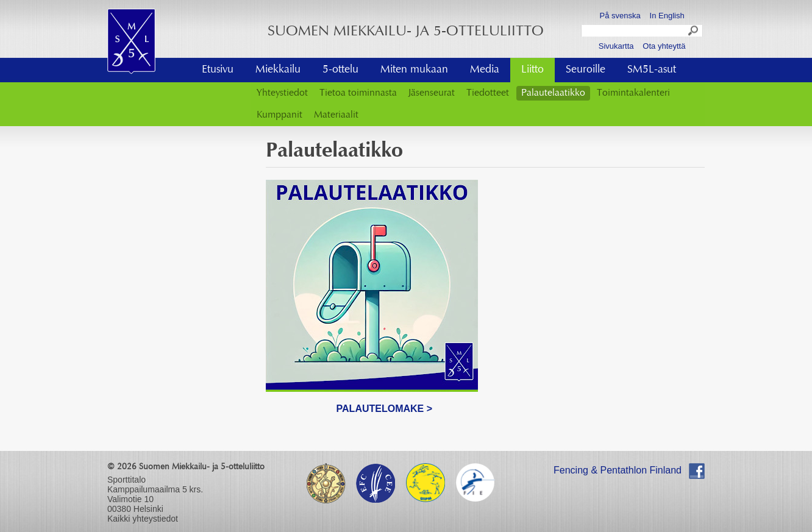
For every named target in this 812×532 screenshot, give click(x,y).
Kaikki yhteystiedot (143, 519)
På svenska (620, 16)
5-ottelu (340, 70)
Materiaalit (336, 115)
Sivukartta (616, 46)
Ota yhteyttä (664, 46)
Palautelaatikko (553, 93)
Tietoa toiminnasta (358, 93)
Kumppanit (280, 115)
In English (667, 16)
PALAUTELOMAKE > (384, 409)
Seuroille (586, 70)
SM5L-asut (652, 70)
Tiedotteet (488, 93)
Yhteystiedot (282, 93)
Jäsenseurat (432, 93)
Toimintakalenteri (633, 93)
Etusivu (218, 70)
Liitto (532, 70)
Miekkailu (278, 70)
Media (485, 70)
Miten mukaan (414, 70)
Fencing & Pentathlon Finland (618, 470)
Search (694, 32)
